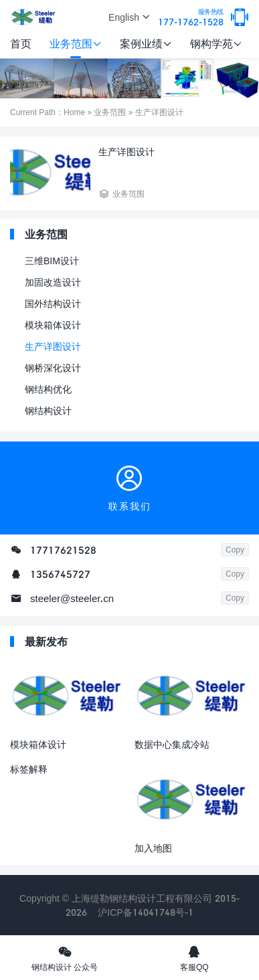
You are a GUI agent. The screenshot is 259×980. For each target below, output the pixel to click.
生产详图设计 (53, 346)
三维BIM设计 (52, 261)
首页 (21, 43)
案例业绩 (146, 43)
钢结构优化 (48, 389)
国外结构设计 (53, 303)
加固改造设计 (53, 282)
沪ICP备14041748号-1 (145, 912)
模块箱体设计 (53, 325)
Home (74, 112)
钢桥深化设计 (53, 368)
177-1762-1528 (191, 18)
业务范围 (76, 43)
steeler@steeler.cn (72, 598)
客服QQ (195, 958)
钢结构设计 (48, 410)
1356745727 (60, 574)
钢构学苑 (216, 43)
